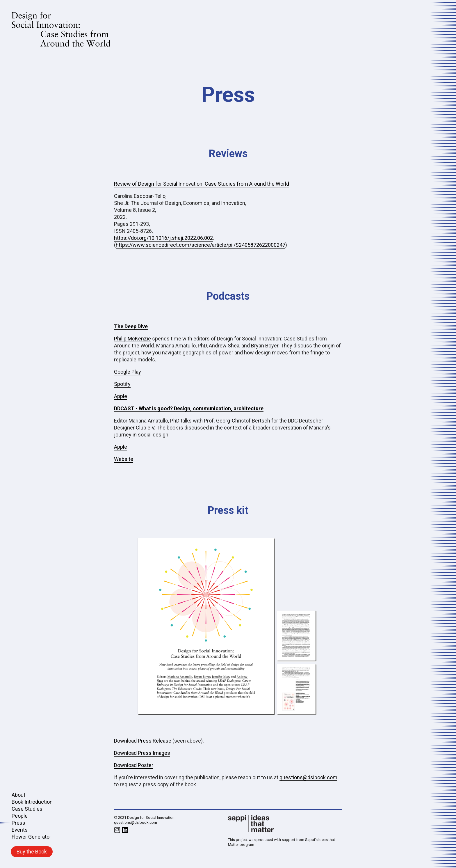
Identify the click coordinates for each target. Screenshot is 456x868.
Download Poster (134, 765)
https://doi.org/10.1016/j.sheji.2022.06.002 (163, 238)
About (18, 795)
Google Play (128, 372)
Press (18, 823)
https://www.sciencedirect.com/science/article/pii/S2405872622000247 (201, 245)
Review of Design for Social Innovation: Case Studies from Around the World (202, 184)
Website (124, 459)
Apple (121, 396)
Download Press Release (143, 741)
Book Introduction (32, 802)
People (20, 816)
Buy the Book (32, 852)
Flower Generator (31, 837)
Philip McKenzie (132, 339)
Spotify (122, 384)
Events (20, 830)
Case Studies (27, 809)
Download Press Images (142, 753)
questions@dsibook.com (308, 777)
